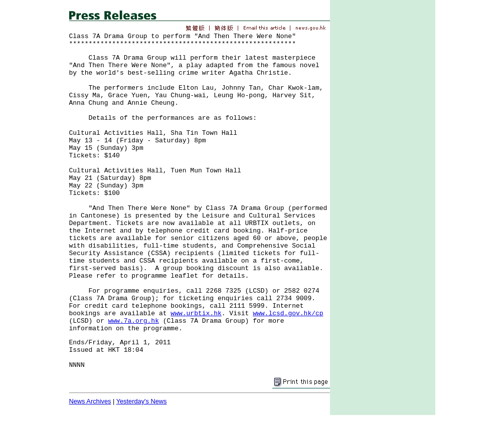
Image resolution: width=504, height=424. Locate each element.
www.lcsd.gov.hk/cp (288, 313)
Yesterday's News (142, 401)
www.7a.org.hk (134, 321)
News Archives (90, 401)
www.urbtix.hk (196, 313)
